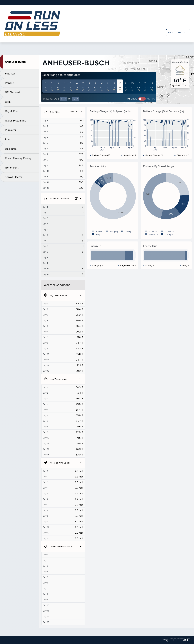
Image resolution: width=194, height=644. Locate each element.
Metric (151, 99)
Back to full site (178, 33)
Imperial (132, 99)
